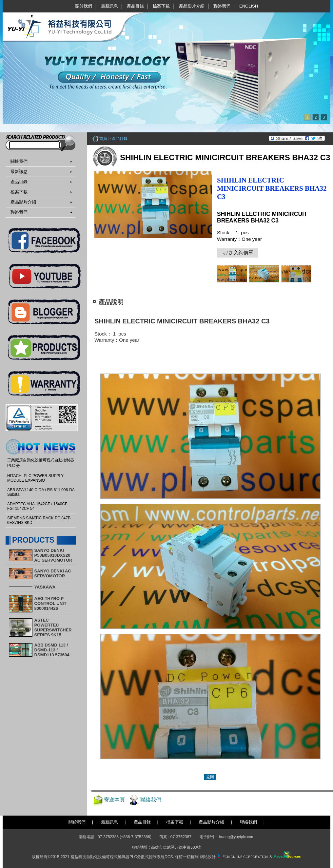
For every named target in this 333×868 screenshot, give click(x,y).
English (249, 6)
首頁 (103, 139)
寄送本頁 (114, 800)
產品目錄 (135, 6)
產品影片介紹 (192, 6)
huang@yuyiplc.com (237, 837)
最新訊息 (109, 6)
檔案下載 (161, 6)
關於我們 (84, 6)
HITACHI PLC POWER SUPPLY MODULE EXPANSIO (35, 478)
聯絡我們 (222, 6)
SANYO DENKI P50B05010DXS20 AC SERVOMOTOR (53, 555)
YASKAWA (45, 587)
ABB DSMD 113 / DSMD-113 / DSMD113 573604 (52, 650)
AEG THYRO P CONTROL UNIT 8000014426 (50, 603)
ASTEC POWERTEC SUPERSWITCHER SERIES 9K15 (53, 627)
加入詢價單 (238, 253)
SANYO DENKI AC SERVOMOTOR (53, 573)
